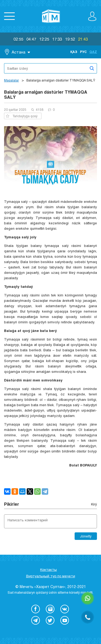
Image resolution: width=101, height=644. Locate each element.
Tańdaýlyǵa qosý (22, 116)
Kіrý (94, 504)
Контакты (48, 569)
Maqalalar (11, 80)
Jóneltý (86, 536)
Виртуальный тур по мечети (51, 576)
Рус (83, 52)
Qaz (93, 52)
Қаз (74, 52)
